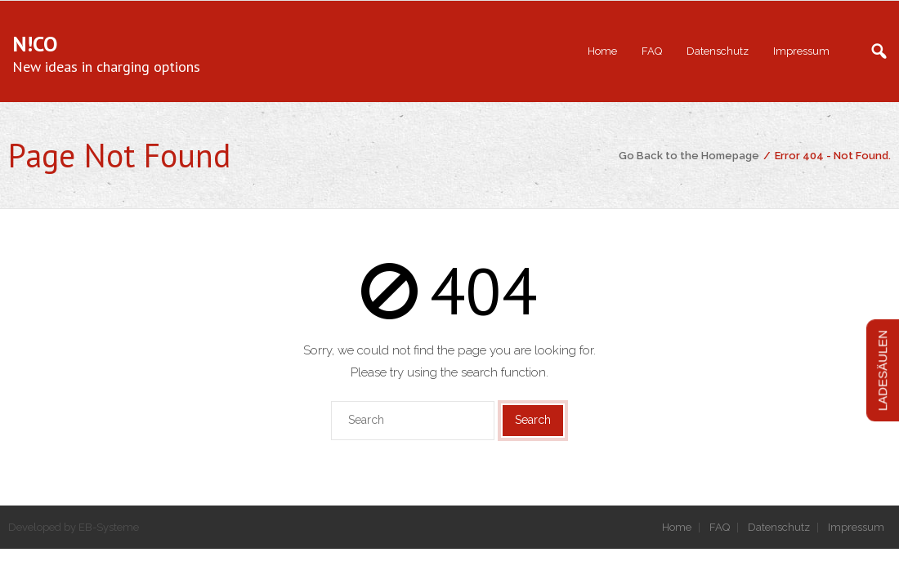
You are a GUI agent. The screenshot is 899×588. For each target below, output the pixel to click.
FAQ (720, 527)
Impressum (856, 527)
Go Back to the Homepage (689, 156)
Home (677, 527)
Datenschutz (779, 527)
